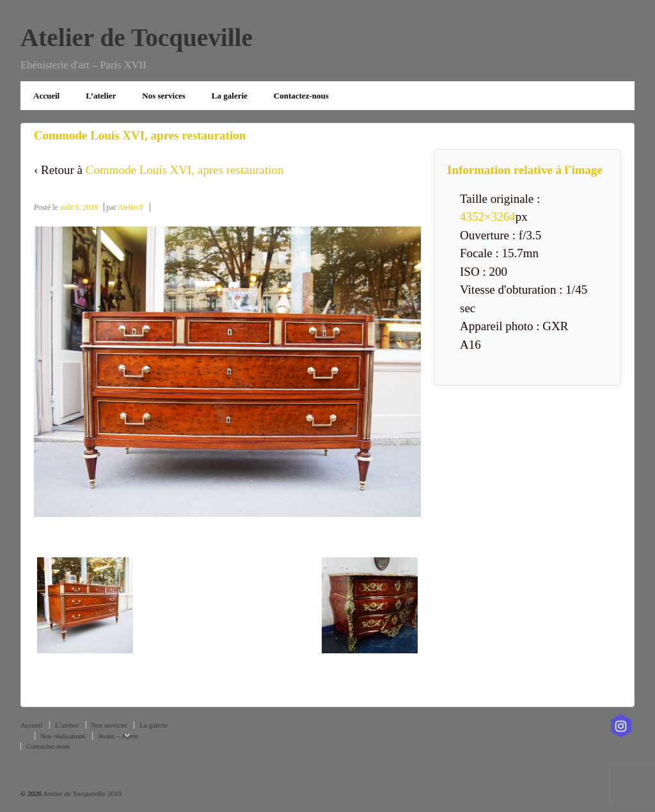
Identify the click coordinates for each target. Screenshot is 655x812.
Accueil (46, 96)
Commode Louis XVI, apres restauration (185, 170)
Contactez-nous (301, 96)
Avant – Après (118, 736)
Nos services (164, 96)
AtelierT (131, 207)
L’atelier (101, 96)
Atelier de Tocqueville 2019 (82, 793)
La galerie (230, 96)
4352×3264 (488, 217)
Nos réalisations (63, 736)
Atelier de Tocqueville (137, 37)
